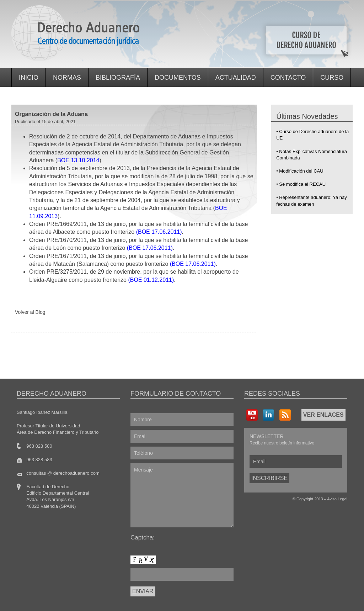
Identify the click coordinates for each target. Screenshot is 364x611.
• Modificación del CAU (300, 171)
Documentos (178, 78)
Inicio (29, 78)
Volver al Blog (30, 312)
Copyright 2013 (310, 499)
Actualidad (236, 78)
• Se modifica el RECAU (301, 184)
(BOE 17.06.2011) (159, 232)
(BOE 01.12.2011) (151, 280)
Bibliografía (118, 78)
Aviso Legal (337, 499)
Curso (332, 78)
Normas (67, 78)
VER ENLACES (323, 415)
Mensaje (182, 495)
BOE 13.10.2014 (78, 160)
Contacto (288, 78)
